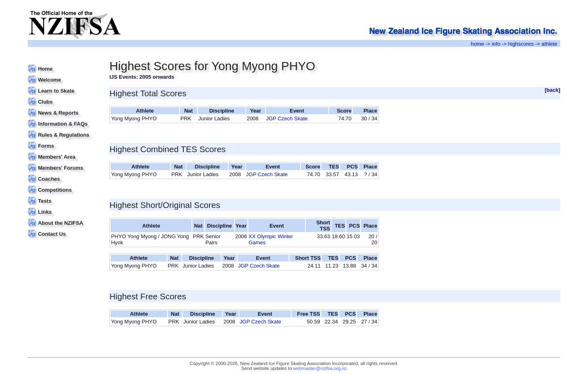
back (552, 90)
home (477, 44)
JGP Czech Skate (287, 118)
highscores (521, 44)
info (496, 44)
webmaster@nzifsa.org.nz (320, 368)
